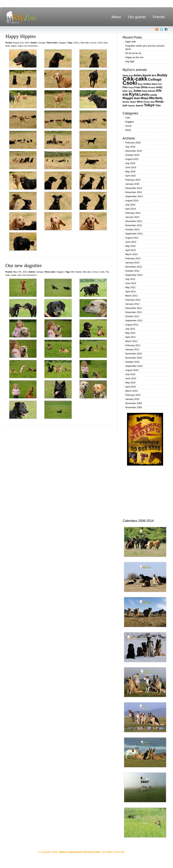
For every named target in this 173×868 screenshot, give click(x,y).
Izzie (125, 91)
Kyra (134, 94)
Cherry (76, 43)
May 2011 (130, 333)
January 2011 (132, 349)
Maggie (128, 98)
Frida (137, 87)
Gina (144, 87)
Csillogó (155, 79)
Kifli (125, 95)
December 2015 (134, 151)
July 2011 (130, 329)
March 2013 (131, 254)
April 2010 (131, 387)
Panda (147, 102)
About (116, 17)
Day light (130, 61)
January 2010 (132, 399)
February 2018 (133, 143)
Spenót (139, 106)
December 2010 (134, 354)
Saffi (125, 106)
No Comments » (31, 46)
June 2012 (131, 283)
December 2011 (134, 308)
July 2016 (130, 147)
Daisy (140, 84)
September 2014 (134, 196)
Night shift (130, 42)
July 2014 (130, 205)
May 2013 (130, 246)
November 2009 (134, 407)
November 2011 (134, 312)
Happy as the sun (134, 57)
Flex (107, 272)
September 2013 (134, 234)
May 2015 (130, 172)
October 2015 (132, 155)
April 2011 (131, 337)
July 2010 (130, 374)
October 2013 (132, 229)
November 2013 (134, 225)
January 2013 (132, 263)
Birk (73, 272)
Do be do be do (133, 53)
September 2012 (134, 275)
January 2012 (132, 304)
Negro (14, 46)
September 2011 (134, 320)
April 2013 (131, 250)
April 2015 (131, 176)
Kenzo (152, 91)
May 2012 (130, 287)
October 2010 (132, 362)
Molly (159, 98)
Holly (8, 275)
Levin (144, 94)
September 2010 (134, 366)
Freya (131, 87)
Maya (145, 98)
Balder (138, 75)
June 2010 (131, 378)
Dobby (147, 84)
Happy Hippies (21, 36)
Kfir (159, 91)
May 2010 (130, 383)
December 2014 (134, 188)
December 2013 (134, 221)
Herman (152, 87)
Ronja (159, 101)
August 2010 (132, 370)
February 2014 (133, 213)
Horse (128, 126)
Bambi (147, 75)
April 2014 (131, 209)
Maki (137, 98)
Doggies (62, 43)
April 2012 (131, 292)
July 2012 (130, 279)
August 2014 (132, 200)
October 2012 (132, 271)
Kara (19, 275)
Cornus (93, 43)
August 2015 (132, 159)
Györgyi (42, 43)
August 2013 (132, 238)
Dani (106, 43)
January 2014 (132, 217)
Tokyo (149, 105)
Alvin (125, 76)
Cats (128, 118)
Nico (140, 102)
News (128, 130)
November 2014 (134, 192)
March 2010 (131, 391)
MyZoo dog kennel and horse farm (80, 852)
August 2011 (132, 325)
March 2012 (131, 296)
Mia (152, 98)
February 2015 (133, 180)
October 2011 (132, 316)
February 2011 (133, 345)
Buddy (78, 272)
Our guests (137, 17)
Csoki (100, 43)
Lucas (153, 95)
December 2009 (134, 403)
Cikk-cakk (85, 43)
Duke (8, 46)
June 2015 (131, 167)
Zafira (20, 46)
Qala (153, 102)
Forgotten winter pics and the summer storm (145, 47)
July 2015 (130, 163)
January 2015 (132, 184)
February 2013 (133, 258)
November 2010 (134, 358)
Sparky (132, 106)
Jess (130, 91)
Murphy (126, 102)
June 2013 (131, 242)
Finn (160, 84)
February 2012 (133, 300)
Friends (159, 17)
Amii (131, 76)
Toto (158, 105)
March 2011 (131, 341)
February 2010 (133, 395)
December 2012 (134, 267)
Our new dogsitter (24, 265)
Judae (14, 275)
